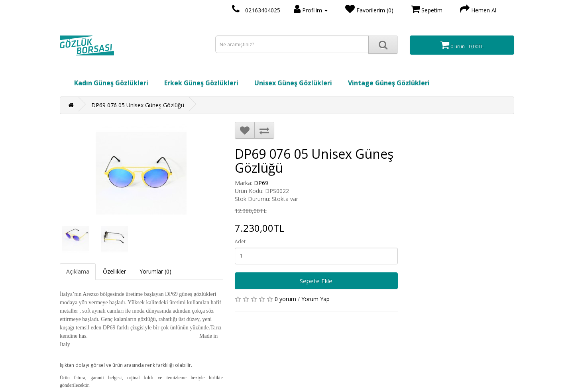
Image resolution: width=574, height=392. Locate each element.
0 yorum (285, 299)
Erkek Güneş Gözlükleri (201, 83)
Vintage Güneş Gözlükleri (389, 83)
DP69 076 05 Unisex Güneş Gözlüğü (138, 105)
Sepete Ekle (316, 281)
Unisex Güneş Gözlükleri (293, 83)
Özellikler (114, 271)
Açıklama (78, 271)
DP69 (261, 183)
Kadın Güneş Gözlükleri (111, 83)
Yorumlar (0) (155, 271)
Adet (240, 241)
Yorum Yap (316, 299)
